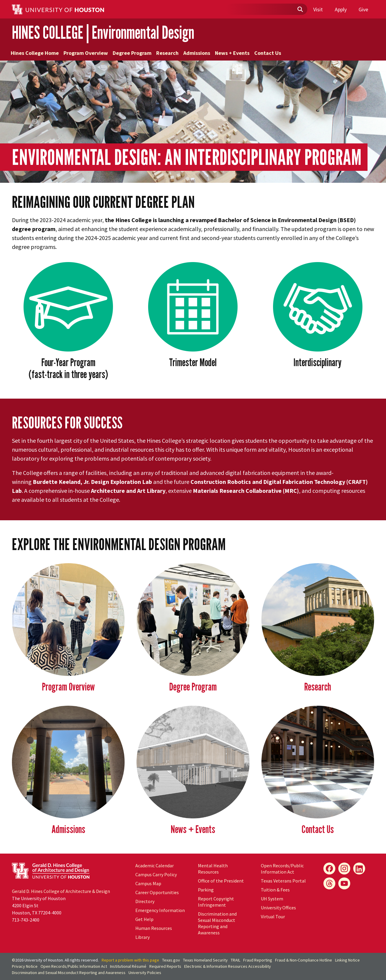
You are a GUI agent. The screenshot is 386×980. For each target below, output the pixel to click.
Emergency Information (160, 910)
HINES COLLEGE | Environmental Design (103, 32)
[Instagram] (344, 868)
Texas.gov (171, 960)
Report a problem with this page (130, 960)
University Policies (145, 973)
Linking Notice (347, 960)
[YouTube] (344, 883)
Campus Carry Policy (156, 874)
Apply (341, 9)
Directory (145, 901)
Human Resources (154, 928)
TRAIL (235, 960)
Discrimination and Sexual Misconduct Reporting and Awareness (217, 923)
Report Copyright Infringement (216, 902)
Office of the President (221, 881)
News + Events (232, 53)
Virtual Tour (273, 916)
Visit (318, 9)
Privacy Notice (25, 966)
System (272, 899)
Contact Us (268, 53)
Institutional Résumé (128, 966)
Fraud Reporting (258, 960)
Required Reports (165, 966)
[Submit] (300, 10)
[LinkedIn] (359, 868)
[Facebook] (329, 868)
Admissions (197, 53)
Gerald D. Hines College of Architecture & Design (61, 891)
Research (167, 53)
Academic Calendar (155, 866)
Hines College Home (35, 53)
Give (363, 9)
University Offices (278, 908)
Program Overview (86, 53)
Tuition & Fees (275, 890)
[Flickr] (329, 883)
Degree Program (132, 53)
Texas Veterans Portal (283, 881)
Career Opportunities (157, 892)
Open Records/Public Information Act (282, 869)
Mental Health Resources (213, 869)
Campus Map (148, 883)
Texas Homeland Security (205, 960)
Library (142, 937)
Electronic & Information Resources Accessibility (228, 966)
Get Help (144, 919)
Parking (206, 890)
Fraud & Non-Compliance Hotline (304, 960)
